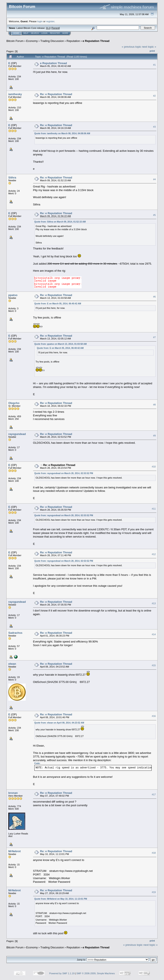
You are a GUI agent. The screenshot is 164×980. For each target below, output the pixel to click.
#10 (154, 467)
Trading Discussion (52, 41)
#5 (154, 215)
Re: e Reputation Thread (56, 94)
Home (16, 33)
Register (55, 33)
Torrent (56, 28)
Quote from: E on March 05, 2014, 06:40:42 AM (58, 304)
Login (44, 33)
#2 (154, 96)
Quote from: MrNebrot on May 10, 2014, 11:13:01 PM (61, 899)
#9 (154, 436)
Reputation (73, 41)
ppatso (13, 295)
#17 (154, 794)
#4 (154, 179)
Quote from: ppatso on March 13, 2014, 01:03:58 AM (61, 344)
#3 (154, 127)
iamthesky (15, 94)
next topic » (149, 47)
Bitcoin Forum (15, 41)
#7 (154, 337)
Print (152, 51)
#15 (154, 665)
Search (35, 33)
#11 (154, 509)
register (50, 21)
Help (26, 33)
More (65, 33)
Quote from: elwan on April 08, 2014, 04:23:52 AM (59, 723)
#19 (154, 892)
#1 (154, 65)
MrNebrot (15, 851)
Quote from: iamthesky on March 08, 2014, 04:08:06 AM (62, 133)
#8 (154, 405)
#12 (154, 554)
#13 (154, 603)
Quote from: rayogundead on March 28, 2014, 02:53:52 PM (64, 473)
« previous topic (131, 47)
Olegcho (14, 403)
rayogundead (17, 434)
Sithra (12, 178)
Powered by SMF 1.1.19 (62, 973)
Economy (32, 41)
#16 (154, 716)
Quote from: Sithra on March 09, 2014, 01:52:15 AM (60, 222)
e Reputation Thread (96, 41)
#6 (154, 297)
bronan (13, 793)
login (40, 21)
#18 (154, 853)
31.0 (48, 28)
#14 (154, 634)
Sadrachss (15, 633)
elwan (12, 664)
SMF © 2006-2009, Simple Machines (96, 973)
